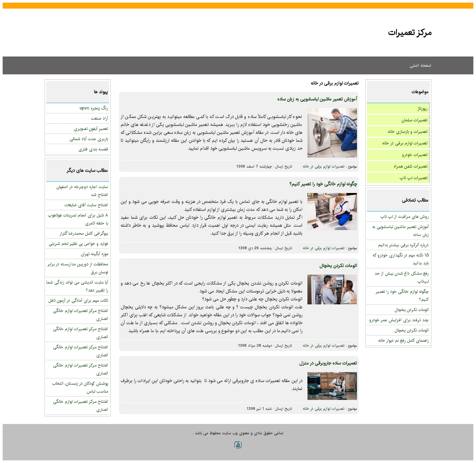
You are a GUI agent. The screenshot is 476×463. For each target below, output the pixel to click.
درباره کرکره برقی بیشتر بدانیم (403, 245)
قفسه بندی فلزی (93, 149)
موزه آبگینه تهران (95, 254)
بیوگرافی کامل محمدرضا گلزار (84, 233)
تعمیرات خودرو (415, 155)
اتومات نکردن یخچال (412, 310)
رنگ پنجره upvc (94, 108)
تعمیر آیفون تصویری (91, 129)
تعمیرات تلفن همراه (411, 166)
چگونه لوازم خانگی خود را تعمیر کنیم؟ (323, 184)
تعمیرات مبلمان (415, 120)
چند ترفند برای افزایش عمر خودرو (399, 320)
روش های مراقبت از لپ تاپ (405, 216)
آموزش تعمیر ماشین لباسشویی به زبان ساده (317, 99)
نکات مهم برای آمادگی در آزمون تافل (78, 300)
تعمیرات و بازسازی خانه (408, 132)
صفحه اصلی (420, 65)
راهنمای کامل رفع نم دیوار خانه (403, 340)
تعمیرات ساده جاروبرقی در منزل (328, 363)
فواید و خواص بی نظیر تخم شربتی (78, 244)
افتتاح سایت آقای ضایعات (86, 205)
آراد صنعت (99, 118)
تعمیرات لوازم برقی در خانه (405, 143)
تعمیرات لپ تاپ (414, 178)
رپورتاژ (422, 108)
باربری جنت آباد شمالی (89, 139)
